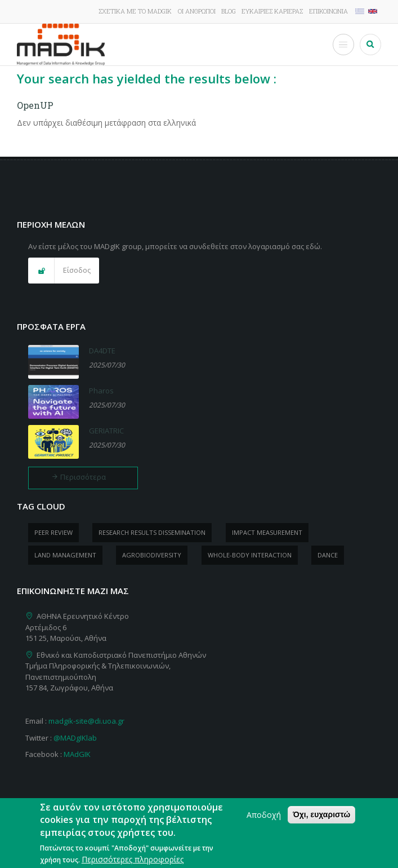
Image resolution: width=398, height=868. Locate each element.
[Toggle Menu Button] (343, 45)
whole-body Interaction (250, 555)
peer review (53, 532)
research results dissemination (152, 532)
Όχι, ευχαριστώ (321, 820)
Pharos (101, 391)
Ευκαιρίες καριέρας (272, 11)
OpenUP (35, 105)
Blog (229, 11)
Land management (65, 555)
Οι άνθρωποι (197, 11)
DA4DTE (102, 351)
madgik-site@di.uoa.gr (86, 721)
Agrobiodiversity (152, 555)
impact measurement (267, 532)
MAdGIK (77, 754)
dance (328, 555)
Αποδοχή (264, 820)
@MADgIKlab (75, 738)
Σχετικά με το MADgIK (135, 11)
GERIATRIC (106, 431)
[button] (64, 271)
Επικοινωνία (328, 11)
